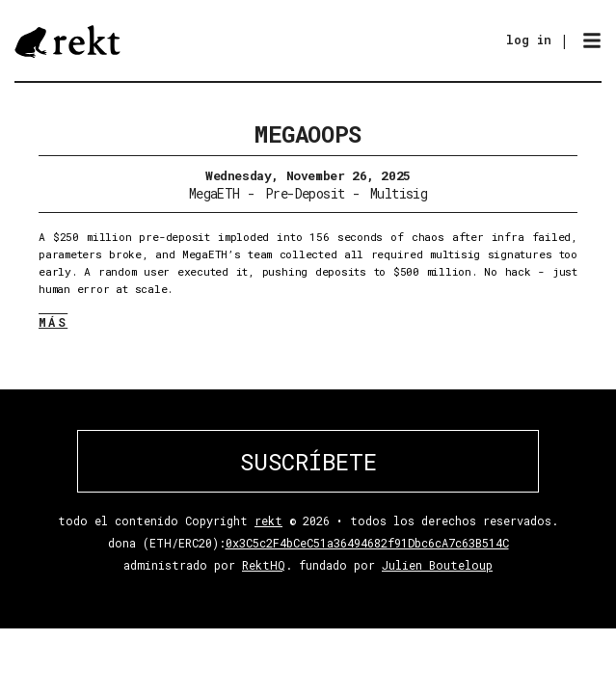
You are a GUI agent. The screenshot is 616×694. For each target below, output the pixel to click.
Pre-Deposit (305, 193)
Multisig (399, 193)
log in (529, 40)
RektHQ (264, 565)
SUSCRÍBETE (308, 462)
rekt (268, 520)
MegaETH (214, 193)
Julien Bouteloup (437, 565)
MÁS (53, 322)
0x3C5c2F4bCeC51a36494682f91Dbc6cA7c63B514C (367, 543)
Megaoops (308, 134)
